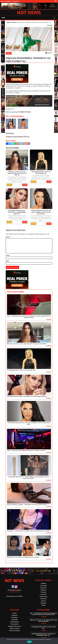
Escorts (15, 613)
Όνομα (8, 255)
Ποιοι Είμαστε (14, 624)
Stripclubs (14, 615)
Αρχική (9, 22)
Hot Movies (43, 599)
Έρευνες (44, 601)
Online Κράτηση (14, 622)
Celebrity (14, 22)
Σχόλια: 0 (49, 53)
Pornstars (44, 592)
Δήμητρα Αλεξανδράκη (15, 137)
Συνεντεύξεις (44, 597)
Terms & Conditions (14, 631)
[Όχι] (56, 641)
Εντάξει (29, 642)
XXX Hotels (14, 620)
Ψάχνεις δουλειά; (15, 628)
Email (7, 261)
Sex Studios (15, 618)
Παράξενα (44, 603)
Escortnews (44, 586)
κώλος (27, 137)
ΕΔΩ (10, 112)
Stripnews (44, 590)
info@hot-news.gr (14, 592)
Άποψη (44, 605)
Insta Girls (43, 594)
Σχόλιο (8, 237)
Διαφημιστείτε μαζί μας (14, 626)
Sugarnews (44, 588)
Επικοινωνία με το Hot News (15, 596)
